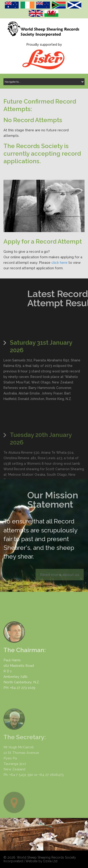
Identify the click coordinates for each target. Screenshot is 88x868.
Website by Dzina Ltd (41, 861)
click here (59, 263)
